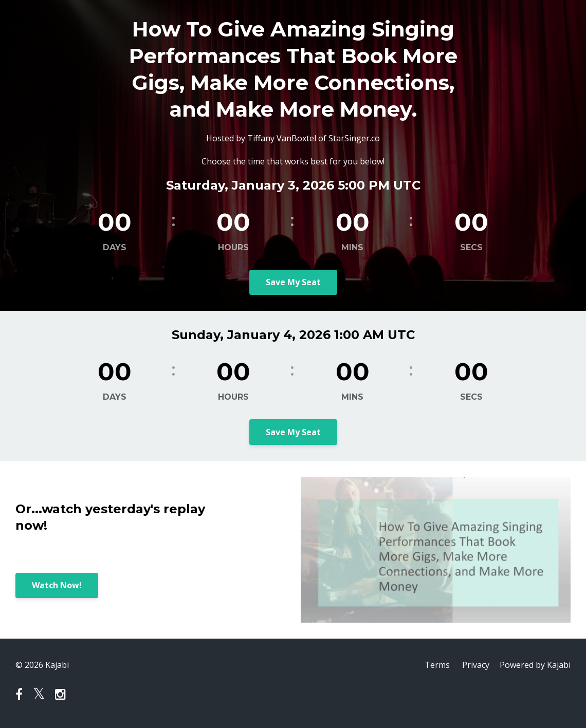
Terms (437, 665)
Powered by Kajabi (535, 665)
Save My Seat (293, 282)
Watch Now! (57, 585)
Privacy (476, 665)
